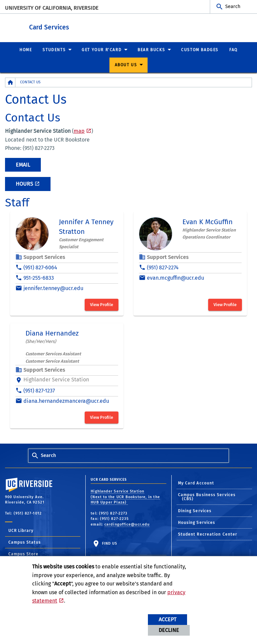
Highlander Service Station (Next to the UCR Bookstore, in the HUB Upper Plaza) (125, 496)
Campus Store (23, 554)
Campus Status (25, 542)
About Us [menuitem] (126, 65)
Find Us (109, 543)
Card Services (90, 26)
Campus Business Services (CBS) (207, 496)
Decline (169, 630)
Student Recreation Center (208, 534)
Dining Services (195, 511)
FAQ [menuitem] (233, 50)
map (79, 131)
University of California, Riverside (52, 8)
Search (233, 7)
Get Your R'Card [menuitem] (102, 50)
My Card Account (196, 483)
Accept (167, 619)
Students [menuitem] (54, 50)
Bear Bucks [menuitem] (151, 50)
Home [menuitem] (26, 50)
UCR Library (21, 530)
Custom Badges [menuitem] (200, 50)
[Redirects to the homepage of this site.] (10, 82)
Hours (24, 183)
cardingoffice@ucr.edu (127, 524)
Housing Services (197, 522)
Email (23, 164)
